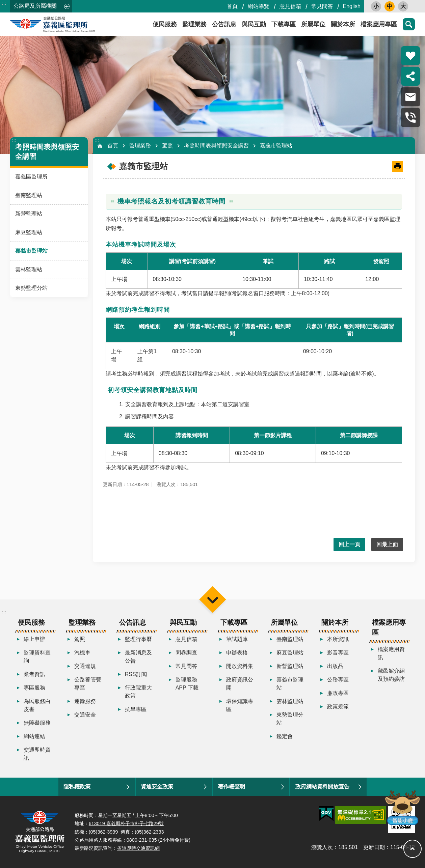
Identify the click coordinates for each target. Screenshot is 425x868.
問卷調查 (186, 653)
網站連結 (34, 736)
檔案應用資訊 (391, 653)
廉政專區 (338, 693)
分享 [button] (410, 76)
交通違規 (85, 666)
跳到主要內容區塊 (4, 4)
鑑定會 (285, 736)
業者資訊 (34, 674)
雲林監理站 (29, 269)
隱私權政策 (77, 787)
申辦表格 (237, 653)
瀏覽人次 (322, 847)
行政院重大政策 (138, 692)
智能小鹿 (402, 807)
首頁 (232, 6)
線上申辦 (34, 639)
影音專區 (338, 653)
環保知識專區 (240, 705)
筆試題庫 (237, 639)
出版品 (335, 666)
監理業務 (194, 24)
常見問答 (322, 6)
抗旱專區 (136, 709)
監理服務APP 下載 (187, 684)
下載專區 (284, 24)
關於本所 (343, 24)
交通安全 (85, 715)
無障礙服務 (37, 723)
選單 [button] (212, 599)
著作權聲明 (232, 787)
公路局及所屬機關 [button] (35, 6)
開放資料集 (240, 666)
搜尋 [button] (409, 24)
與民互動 (254, 24)
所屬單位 (313, 24)
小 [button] (376, 6)
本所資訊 (338, 639)
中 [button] (390, 6)
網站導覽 (259, 6)
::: (4, 3)
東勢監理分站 (31, 288)
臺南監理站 (29, 195)
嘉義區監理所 (71, 24)
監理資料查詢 (37, 657)
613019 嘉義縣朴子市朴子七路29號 (126, 823)
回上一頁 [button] (349, 544)
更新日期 (374, 847)
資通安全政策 (157, 787)
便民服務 (165, 24)
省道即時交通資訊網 (138, 848)
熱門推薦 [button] (410, 56)
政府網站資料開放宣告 (322, 787)
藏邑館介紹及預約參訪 (391, 675)
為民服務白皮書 (37, 705)
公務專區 (338, 680)
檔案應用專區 (379, 24)
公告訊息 (224, 24)
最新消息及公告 (138, 657)
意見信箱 (290, 6)
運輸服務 (85, 701)
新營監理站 (29, 214)
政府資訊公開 (240, 684)
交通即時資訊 (37, 754)
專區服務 (34, 688)
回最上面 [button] (387, 544)
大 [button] (403, 6)
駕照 (167, 146)
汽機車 (82, 653)
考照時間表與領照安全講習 (216, 146)
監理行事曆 (138, 639)
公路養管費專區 (88, 684)
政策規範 (338, 707)
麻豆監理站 (29, 232)
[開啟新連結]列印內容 (398, 166)
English (352, 6)
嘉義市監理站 (31, 251)
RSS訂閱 (136, 674)
